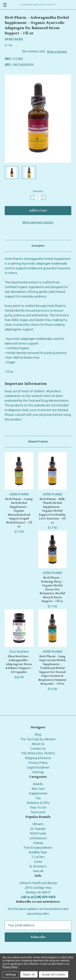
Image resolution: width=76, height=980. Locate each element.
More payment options (38, 222)
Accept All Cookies (54, 974)
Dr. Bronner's (38, 866)
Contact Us (38, 749)
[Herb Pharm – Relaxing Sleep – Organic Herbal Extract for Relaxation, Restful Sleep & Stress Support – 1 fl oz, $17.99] (52, 549)
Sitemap (38, 772)
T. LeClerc (38, 857)
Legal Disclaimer (38, 767)
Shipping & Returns (38, 758)
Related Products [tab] (38, 442)
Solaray (38, 843)
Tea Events (38, 812)
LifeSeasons (38, 838)
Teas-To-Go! (38, 807)
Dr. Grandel (38, 829)
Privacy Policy (38, 763)
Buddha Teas (38, 852)
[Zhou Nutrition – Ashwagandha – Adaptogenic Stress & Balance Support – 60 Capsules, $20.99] (19, 628)
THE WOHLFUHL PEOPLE (38, 753)
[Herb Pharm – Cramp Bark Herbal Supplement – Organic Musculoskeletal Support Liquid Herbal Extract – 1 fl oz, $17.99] (19, 471)
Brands (38, 784)
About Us (38, 744)
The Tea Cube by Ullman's (38, 739)
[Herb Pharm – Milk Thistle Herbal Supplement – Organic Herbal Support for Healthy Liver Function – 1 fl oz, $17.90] (52, 471)
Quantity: (38, 191)
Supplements (38, 793)
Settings (11, 974)
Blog (38, 734)
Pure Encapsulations (38, 848)
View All (38, 871)
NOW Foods (38, 833)
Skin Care (38, 789)
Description (38, 246)
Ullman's (38, 824)
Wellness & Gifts (38, 803)
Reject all (29, 974)
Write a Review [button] (57, 52)
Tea (38, 798)
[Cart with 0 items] (74, 5)
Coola (38, 862)
